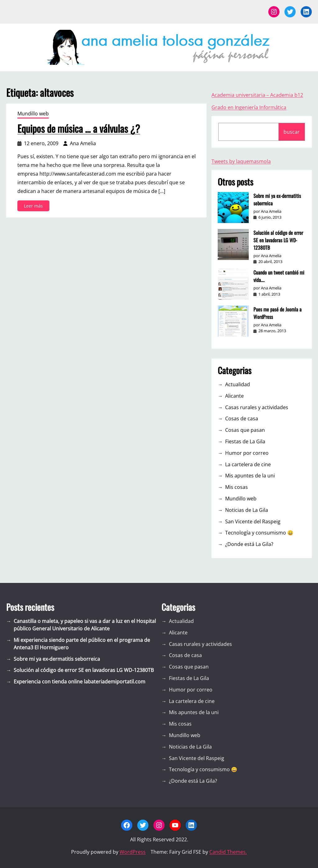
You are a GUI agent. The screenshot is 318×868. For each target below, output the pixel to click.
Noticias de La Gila (247, 510)
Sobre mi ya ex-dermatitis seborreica (277, 199)
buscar (292, 132)
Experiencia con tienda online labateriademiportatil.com (79, 682)
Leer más (35, 207)
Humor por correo (247, 453)
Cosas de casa (242, 418)
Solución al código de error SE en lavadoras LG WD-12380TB (278, 240)
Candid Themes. (228, 852)
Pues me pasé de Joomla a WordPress (277, 313)
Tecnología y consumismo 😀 (259, 533)
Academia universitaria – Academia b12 (257, 95)
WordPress (133, 852)
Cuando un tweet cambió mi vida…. (279, 276)
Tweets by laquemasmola (241, 161)
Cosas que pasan (245, 430)
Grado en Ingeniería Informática (249, 107)
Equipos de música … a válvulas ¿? (79, 128)
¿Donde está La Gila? (249, 544)
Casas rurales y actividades (257, 407)
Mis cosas (236, 487)
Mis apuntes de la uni (250, 476)
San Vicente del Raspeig (253, 521)
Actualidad (238, 384)
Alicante (234, 396)
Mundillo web (33, 114)
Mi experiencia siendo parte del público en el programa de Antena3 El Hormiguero (82, 644)
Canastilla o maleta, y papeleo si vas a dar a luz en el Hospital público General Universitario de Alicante (85, 625)
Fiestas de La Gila (245, 441)
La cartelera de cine (248, 464)
